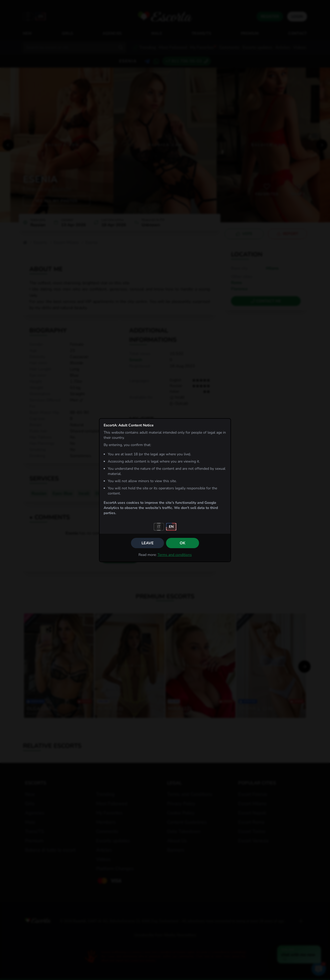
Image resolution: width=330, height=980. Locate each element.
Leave (148, 543)
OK (183, 543)
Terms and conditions (175, 555)
